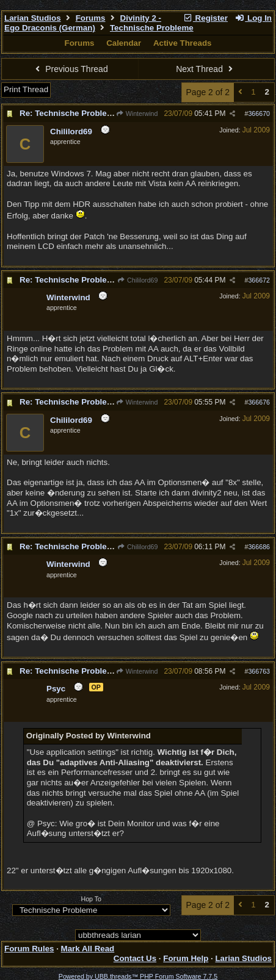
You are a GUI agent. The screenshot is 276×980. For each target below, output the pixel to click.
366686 (259, 547)
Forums (91, 18)
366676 (259, 402)
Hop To (91, 899)
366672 (259, 280)
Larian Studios (33, 18)
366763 (259, 671)
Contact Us (135, 958)
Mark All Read (88, 949)
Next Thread (206, 69)
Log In (253, 18)
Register (205, 18)
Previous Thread (70, 69)
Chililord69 (138, 280)
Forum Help (186, 958)
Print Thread (26, 89)
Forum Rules (29, 949)
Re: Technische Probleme (69, 113)
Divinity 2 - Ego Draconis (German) (83, 23)
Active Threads (183, 43)
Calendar (124, 43)
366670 (259, 113)
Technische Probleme (152, 28)
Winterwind (136, 113)
